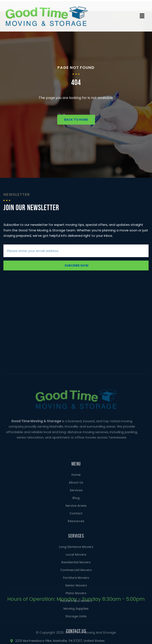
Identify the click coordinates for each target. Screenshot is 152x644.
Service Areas (76, 590)
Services (76, 575)
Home (76, 559)
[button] (142, 18)
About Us (76, 567)
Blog (76, 582)
